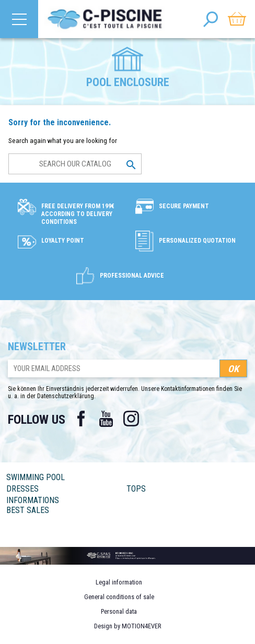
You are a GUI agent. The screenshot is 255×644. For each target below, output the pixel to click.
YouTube (106, 419)
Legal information (119, 582)
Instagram (131, 419)
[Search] (75, 164)
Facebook (81, 419)
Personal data (119, 611)
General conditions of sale (119, 597)
